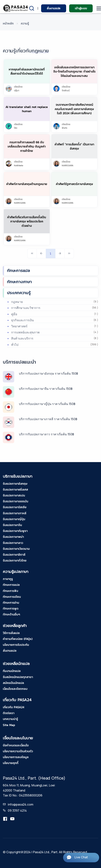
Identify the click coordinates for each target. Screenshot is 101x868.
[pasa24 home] (16, 8)
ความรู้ (25, 23)
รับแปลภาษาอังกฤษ (15, 484)
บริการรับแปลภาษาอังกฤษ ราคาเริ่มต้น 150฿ (49, 373)
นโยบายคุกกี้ (11, 763)
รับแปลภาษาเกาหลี (15, 513)
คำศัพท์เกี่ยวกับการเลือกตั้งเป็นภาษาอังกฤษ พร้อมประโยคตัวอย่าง (27, 221)
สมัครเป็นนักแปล (13, 683)
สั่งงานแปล (54, 8)
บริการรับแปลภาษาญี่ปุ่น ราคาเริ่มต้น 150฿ (47, 404)
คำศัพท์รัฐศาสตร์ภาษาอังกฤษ (74, 184)
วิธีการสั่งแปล (11, 633)
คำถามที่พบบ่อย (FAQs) (18, 639)
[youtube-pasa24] (12, 819)
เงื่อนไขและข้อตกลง (15, 689)
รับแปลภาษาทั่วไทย (15, 560)
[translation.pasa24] (5, 819)
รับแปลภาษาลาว (13, 543)
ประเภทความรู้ (19, 293)
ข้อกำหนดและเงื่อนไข (16, 745)
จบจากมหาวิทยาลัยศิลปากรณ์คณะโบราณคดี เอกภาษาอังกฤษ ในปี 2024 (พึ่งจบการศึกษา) (74, 109)
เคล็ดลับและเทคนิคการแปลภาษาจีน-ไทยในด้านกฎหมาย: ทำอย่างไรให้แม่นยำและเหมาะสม (74, 71)
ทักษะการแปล (18, 271)
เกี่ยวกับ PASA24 (14, 707)
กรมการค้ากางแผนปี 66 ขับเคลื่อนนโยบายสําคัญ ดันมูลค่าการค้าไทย (27, 146)
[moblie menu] (99, 8)
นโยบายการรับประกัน (16, 645)
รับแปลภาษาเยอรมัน (16, 501)
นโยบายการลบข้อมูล (16, 757)
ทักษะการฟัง (10, 591)
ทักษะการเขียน (12, 597)
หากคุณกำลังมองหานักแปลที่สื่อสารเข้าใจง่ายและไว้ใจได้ (27, 71)
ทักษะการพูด (11, 608)
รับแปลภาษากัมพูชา (15, 531)
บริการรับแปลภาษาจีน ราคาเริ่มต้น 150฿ (46, 389)
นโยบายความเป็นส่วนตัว (18, 751)
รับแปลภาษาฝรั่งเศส (15, 489)
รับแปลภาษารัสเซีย (15, 507)
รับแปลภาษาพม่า (13, 537)
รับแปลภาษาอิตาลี (14, 555)
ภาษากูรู (8, 579)
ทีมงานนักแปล (12, 671)
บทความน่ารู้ (10, 719)
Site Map (9, 725)
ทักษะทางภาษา (19, 282)
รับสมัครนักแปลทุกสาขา (18, 677)
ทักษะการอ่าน (11, 603)
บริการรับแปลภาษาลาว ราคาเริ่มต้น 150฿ (47, 434)
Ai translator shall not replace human (27, 109)
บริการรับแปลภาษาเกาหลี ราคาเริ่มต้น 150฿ (48, 419)
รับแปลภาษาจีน (12, 525)
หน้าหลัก (8, 23)
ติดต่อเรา (9, 713)
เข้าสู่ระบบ (81, 8)
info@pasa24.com (21, 804)
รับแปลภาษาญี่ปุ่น (14, 519)
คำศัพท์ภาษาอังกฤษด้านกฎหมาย (27, 184)
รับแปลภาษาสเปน (14, 495)
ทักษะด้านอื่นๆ (11, 614)
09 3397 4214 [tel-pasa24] (17, 811)
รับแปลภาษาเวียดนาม (16, 549)
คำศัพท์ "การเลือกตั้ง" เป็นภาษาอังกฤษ (74, 146)
